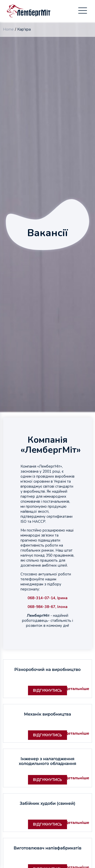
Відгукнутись (47, 690)
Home (8, 29)
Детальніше (75, 688)
